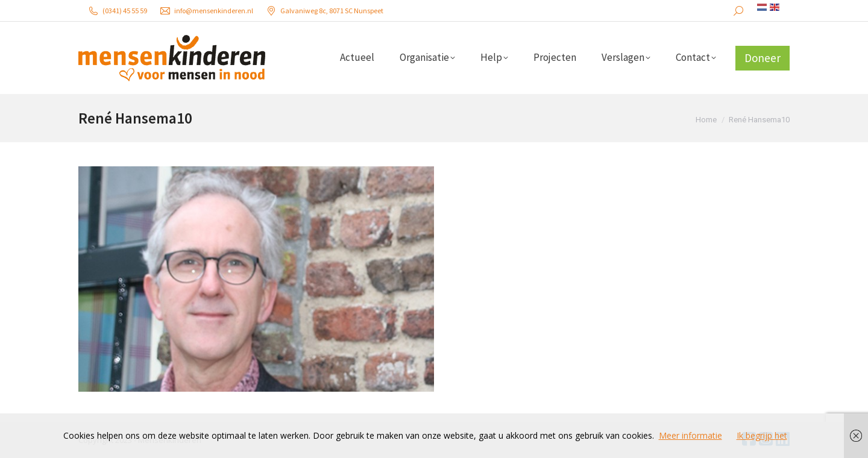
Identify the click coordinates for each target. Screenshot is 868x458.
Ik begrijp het (762, 435)
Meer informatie (690, 435)
